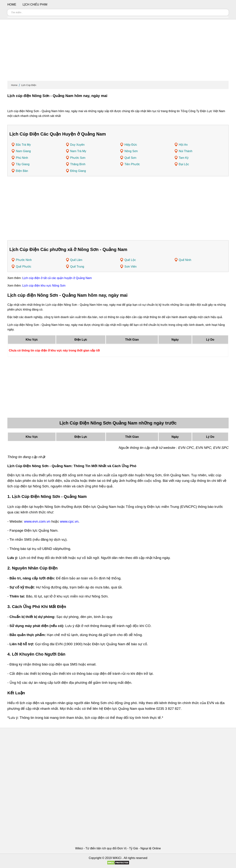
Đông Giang (78, 171)
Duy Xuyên (77, 145)
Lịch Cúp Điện (29, 85)
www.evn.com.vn (37, 521)
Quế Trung (77, 267)
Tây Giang (23, 164)
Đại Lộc (184, 164)
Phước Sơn (78, 158)
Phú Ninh (22, 158)
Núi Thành (186, 151)
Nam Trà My (78, 151)
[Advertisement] (118, 52)
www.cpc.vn (69, 521)
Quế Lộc (130, 260)
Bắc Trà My (23, 145)
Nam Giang (23, 151)
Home (14, 85)
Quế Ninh (185, 260)
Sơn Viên (131, 267)
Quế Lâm (76, 260)
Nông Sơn (131, 151)
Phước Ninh (24, 260)
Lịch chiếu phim (35, 5)
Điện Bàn (22, 171)
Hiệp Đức (131, 145)
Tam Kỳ (184, 158)
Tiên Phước (132, 164)
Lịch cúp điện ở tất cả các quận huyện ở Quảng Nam (57, 278)
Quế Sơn (130, 158)
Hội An (183, 145)
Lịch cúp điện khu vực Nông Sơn (44, 286)
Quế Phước (24, 267)
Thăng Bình (78, 164)
